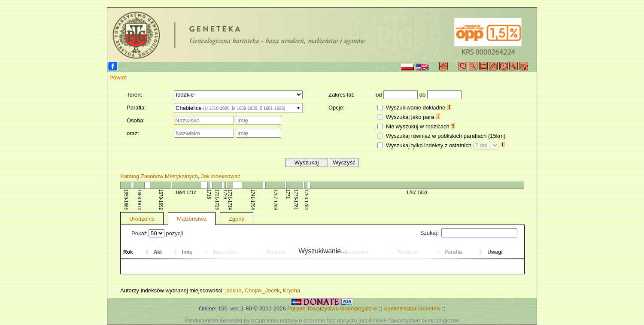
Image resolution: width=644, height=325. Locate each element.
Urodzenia (142, 219)
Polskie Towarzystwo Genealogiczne (332, 308)
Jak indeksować (221, 176)
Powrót (118, 77)
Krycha (292, 290)
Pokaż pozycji (157, 233)
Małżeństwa (192, 219)
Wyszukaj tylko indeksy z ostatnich (445, 145)
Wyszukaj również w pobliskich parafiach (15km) (446, 136)
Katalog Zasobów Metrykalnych (159, 176)
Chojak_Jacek (262, 290)
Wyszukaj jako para (413, 117)
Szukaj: (469, 233)
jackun (234, 290)
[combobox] (238, 108)
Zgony (237, 219)
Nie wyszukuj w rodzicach (421, 126)
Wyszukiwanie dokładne (419, 108)
